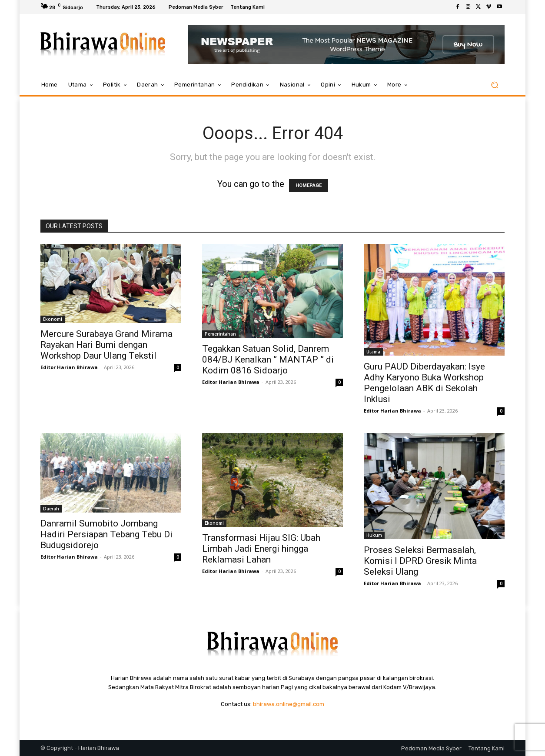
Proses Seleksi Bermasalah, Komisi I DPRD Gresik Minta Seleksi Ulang (420, 561)
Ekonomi (53, 319)
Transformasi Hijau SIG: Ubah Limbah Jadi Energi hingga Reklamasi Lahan (261, 549)
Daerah (51, 509)
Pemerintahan (220, 334)
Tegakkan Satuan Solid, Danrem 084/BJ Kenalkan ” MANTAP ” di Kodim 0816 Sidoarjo (268, 360)
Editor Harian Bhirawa (69, 367)
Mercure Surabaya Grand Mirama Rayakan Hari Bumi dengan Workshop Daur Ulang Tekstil (106, 345)
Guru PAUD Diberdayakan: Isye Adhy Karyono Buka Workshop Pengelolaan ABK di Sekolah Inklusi (424, 383)
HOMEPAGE (309, 185)
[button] (494, 85)
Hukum (374, 535)
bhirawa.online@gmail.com (289, 704)
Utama (373, 352)
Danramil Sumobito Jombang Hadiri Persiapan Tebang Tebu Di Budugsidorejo (106, 534)
